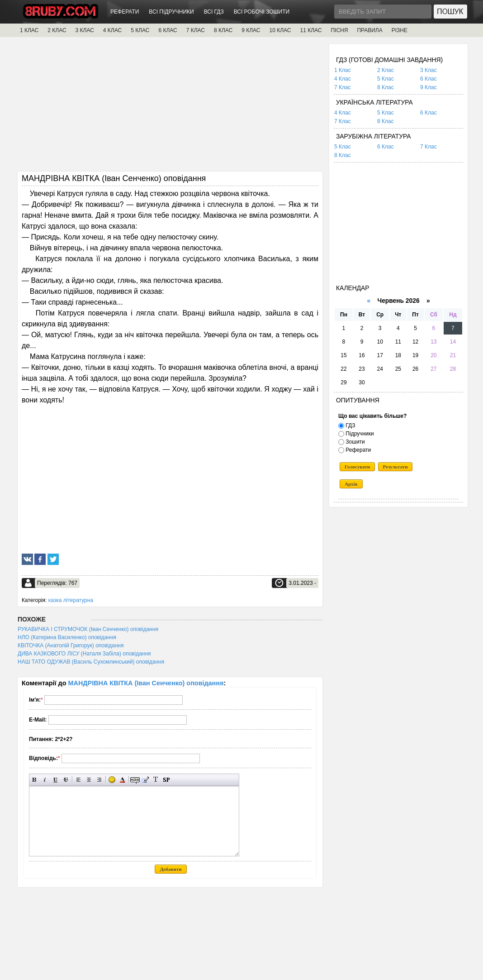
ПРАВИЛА (369, 30)
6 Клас (429, 79)
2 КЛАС (57, 30)
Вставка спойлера (166, 780)
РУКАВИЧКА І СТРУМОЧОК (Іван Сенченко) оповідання (88, 629)
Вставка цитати (145, 780)
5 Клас (386, 79)
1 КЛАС (29, 30)
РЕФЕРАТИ (125, 12)
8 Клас (386, 87)
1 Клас (343, 70)
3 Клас (429, 70)
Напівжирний (35, 780)
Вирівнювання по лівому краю (78, 780)
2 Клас (386, 70)
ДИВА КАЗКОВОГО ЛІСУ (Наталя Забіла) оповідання (84, 654)
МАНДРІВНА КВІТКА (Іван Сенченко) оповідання (146, 683)
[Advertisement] (170, 107)
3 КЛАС (85, 30)
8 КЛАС (223, 30)
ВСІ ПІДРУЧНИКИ (171, 12)
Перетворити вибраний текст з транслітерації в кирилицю (156, 780)
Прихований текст (135, 780)
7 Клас (343, 87)
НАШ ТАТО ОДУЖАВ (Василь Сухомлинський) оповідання (91, 662)
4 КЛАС (112, 30)
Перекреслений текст (66, 780)
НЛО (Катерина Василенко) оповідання (67, 637)
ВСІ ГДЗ (214, 12)
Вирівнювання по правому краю (99, 780)
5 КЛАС (140, 30)
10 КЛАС (280, 30)
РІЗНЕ (400, 30)
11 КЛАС (311, 30)
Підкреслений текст (55, 780)
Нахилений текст (45, 780)
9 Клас (429, 87)
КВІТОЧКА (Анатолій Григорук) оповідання (71, 645)
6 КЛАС (168, 30)
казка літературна (71, 600)
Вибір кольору (122, 780)
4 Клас (343, 79)
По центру (89, 780)
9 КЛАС (251, 30)
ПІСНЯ (339, 30)
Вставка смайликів (112, 780)
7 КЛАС (196, 30)
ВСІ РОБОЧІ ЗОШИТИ (262, 12)
